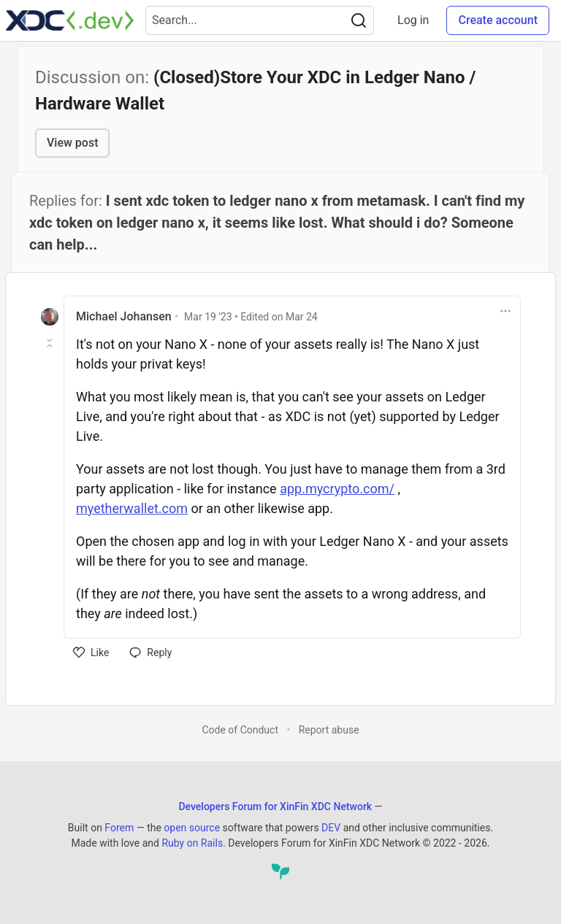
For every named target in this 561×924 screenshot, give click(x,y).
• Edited (251, 317)
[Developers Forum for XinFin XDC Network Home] (70, 20)
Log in (413, 20)
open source (192, 828)
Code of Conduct (240, 730)
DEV (331, 828)
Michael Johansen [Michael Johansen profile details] (124, 316)
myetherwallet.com (132, 508)
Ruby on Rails (192, 843)
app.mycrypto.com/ (337, 489)
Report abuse (329, 730)
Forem (119, 828)
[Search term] (260, 20)
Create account (498, 20)
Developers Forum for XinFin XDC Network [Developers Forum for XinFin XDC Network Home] (275, 806)
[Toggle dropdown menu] (505, 311)
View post (72, 143)
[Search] (359, 20)
